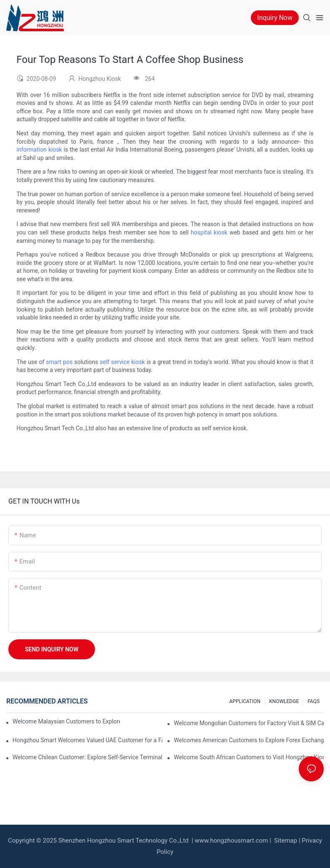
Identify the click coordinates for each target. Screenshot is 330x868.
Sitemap (285, 841)
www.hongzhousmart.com (231, 841)
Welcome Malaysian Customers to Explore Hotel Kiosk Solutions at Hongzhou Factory (66, 721)
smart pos (59, 362)
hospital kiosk (209, 232)
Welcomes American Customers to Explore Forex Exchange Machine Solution (249, 740)
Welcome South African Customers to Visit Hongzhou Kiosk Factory (249, 757)
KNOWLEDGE (284, 701)
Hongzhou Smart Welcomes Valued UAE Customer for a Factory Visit (87, 740)
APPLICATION (245, 701)
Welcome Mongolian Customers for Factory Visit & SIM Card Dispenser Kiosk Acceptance (249, 723)
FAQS (314, 701)
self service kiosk (122, 362)
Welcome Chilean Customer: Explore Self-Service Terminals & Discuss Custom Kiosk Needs (87, 757)
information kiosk (39, 150)
